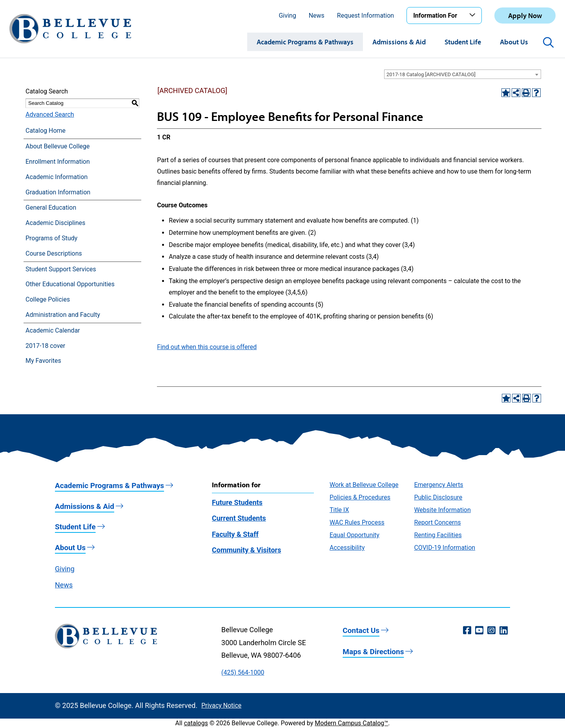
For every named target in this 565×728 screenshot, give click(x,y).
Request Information (365, 16)
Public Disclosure (438, 497)
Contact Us (361, 630)
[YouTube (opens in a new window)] (479, 631)
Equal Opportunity (354, 535)
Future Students (237, 502)
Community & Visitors (246, 550)
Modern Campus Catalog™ (351, 723)
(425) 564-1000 (243, 672)
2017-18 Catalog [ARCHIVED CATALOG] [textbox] (431, 74)
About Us (514, 42)
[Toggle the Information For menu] (474, 15)
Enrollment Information (58, 162)
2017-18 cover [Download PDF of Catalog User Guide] (45, 346)
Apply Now (525, 16)
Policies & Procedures (360, 497)
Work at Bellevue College (364, 485)
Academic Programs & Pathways (305, 42)
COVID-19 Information (445, 548)
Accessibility (347, 548)
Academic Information (56, 177)
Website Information (442, 510)
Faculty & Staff (235, 534)
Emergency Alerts (438, 485)
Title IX (339, 510)
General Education (51, 208)
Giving (287, 16)
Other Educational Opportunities (70, 284)
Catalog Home (46, 131)
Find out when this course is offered (207, 347)
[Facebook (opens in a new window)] (467, 631)
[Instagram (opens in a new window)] (491, 631)
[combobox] (463, 74)
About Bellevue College (57, 146)
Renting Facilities (438, 535)
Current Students (239, 518)
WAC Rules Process (357, 522)
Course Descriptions (54, 253)
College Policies (48, 299)
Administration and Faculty (63, 315)
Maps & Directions (373, 652)
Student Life (463, 42)
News (317, 16)
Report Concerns (437, 522)
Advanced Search (50, 114)
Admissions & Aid (399, 42)
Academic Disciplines (56, 223)
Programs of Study (51, 238)
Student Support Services (61, 269)
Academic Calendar (53, 330)
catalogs (196, 723)
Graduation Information (58, 192)
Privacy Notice (221, 705)
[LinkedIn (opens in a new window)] (504, 631)
